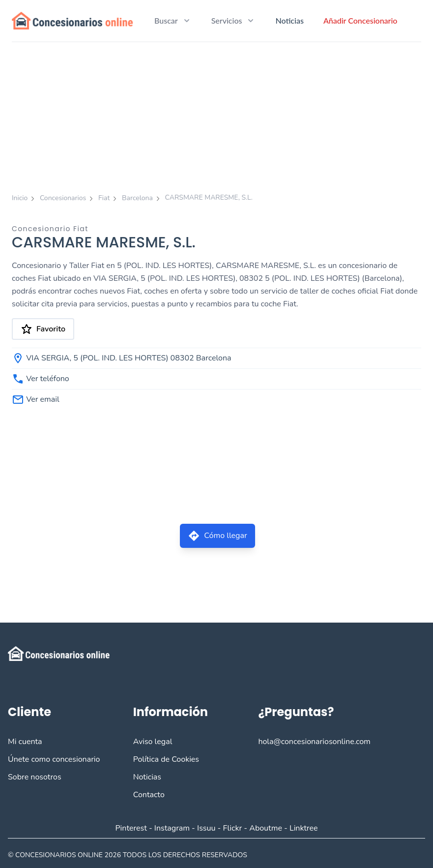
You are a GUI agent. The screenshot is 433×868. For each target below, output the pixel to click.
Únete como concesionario (54, 759)
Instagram (172, 828)
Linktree (304, 828)
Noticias (289, 20)
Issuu (206, 828)
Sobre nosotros (35, 777)
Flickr (233, 828)
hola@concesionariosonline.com (314, 742)
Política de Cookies (166, 759)
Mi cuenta (25, 742)
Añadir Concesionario (361, 20)
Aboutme (266, 828)
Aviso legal (153, 742)
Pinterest (131, 828)
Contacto (149, 795)
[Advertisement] (216, 116)
